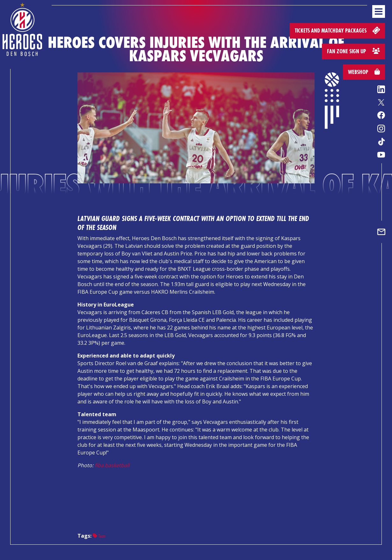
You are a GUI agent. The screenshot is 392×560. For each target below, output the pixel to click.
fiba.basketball (112, 465)
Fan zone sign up (353, 51)
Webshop (364, 72)
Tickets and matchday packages (338, 30)
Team (99, 536)
